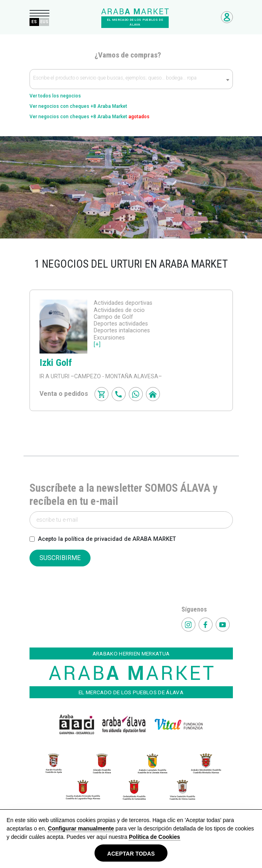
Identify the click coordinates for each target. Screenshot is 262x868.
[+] (97, 345)
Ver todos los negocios (55, 96)
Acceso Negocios (227, 17)
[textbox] (131, 79)
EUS (44, 22)
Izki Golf (56, 363)
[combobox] (131, 79)
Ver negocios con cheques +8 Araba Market (78, 106)
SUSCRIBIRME (60, 558)
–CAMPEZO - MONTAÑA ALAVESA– (116, 376)
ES (34, 22)
